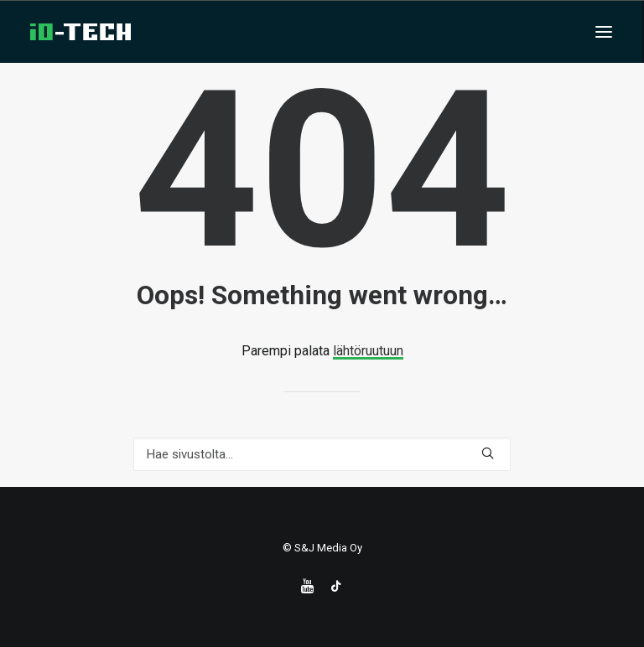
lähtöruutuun (368, 351)
